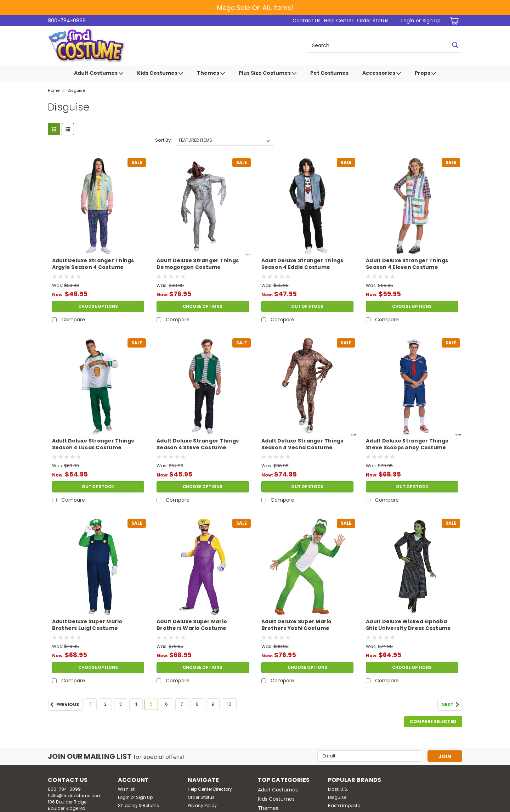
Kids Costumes (160, 73)
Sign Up (432, 21)
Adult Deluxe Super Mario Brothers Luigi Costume (87, 625)
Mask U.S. (338, 789)
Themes (211, 73)
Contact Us (307, 21)
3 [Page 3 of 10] (121, 704)
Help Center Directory (210, 789)
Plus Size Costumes (268, 73)
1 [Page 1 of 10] (91, 704)
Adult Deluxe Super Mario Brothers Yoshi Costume (297, 625)
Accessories (382, 73)
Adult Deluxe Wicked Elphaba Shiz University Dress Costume (408, 625)
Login (408, 21)
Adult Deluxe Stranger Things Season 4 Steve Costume (198, 444)
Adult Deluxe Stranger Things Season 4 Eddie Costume (302, 264)
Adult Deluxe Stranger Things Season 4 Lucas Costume (93, 444)
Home (54, 90)
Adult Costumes (99, 73)
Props (425, 73)
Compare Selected (433, 721)
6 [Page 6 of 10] (166, 704)
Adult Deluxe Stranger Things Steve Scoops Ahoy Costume (407, 444)
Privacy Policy (202, 805)
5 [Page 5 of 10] (151, 704)
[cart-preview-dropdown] (453, 21)
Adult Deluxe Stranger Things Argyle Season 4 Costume (93, 264)
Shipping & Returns (138, 805)
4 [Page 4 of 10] (136, 704)
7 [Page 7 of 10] (182, 704)
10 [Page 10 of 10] (229, 704)
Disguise (76, 90)
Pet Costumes (329, 73)
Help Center (339, 21)
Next (451, 705)
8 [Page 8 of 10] (197, 704)
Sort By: (163, 140)
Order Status (373, 21)
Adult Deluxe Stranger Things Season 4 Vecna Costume (302, 444)
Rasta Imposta (344, 805)
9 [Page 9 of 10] (213, 704)
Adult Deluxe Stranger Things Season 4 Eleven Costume (407, 264)
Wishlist (126, 789)
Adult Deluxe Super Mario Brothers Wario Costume (192, 625)
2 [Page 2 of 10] (105, 704)
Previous (64, 705)
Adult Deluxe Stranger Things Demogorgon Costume (198, 264)
